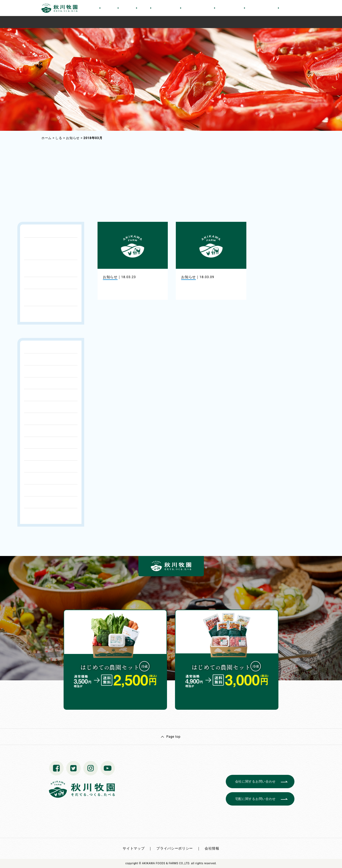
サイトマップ (134, 848)
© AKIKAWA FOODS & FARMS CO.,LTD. (165, 863)
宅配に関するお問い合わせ (255, 799)
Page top (173, 737)
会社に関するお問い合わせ (255, 782)
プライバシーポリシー (175, 848)
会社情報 (212, 848)
